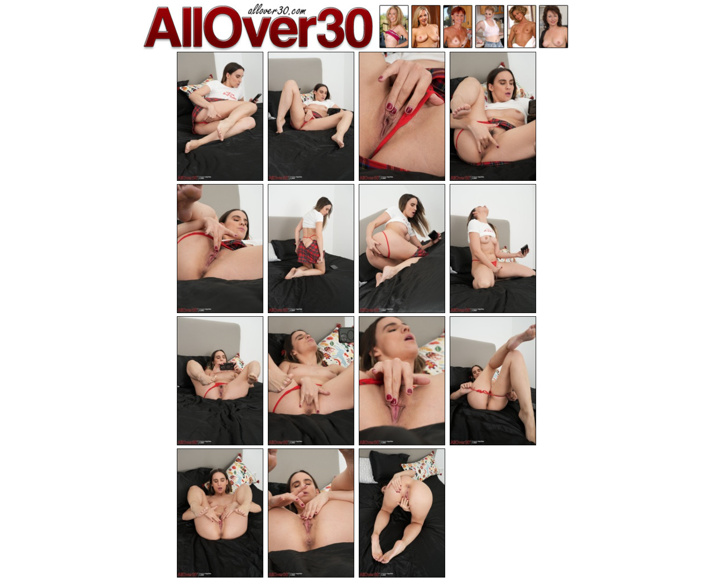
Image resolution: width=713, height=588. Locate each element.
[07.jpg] (402, 249)
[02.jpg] (311, 116)
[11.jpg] (402, 381)
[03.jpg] (402, 116)
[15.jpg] (402, 513)
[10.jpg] (311, 381)
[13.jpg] (220, 513)
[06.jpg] (311, 249)
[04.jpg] (493, 116)
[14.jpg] (311, 513)
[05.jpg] (220, 249)
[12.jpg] (493, 381)
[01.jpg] (220, 116)
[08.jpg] (493, 249)
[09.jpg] (220, 381)
